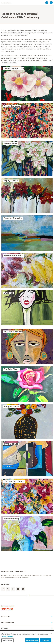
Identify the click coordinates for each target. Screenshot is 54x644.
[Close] (51, 633)
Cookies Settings (7, 640)
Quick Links (5, 616)
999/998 (7, 609)
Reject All (46, 640)
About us (5, 628)
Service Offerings (8, 622)
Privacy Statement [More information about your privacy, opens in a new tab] (7, 637)
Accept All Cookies (32, 640)
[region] (27, 637)
